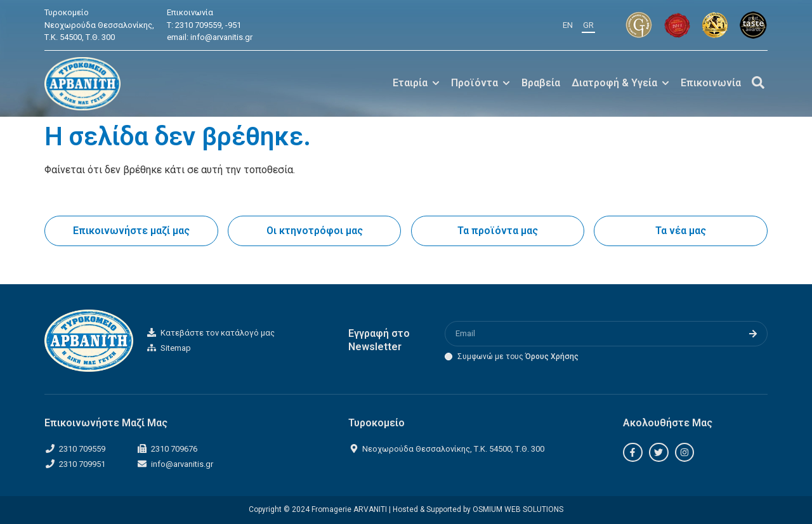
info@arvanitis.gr (221, 37)
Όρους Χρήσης (552, 357)
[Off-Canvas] (758, 82)
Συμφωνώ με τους (518, 357)
